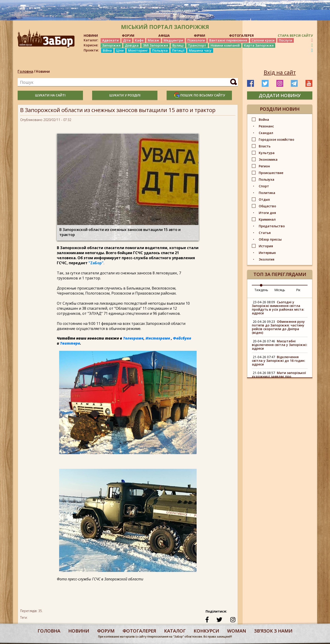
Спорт (264, 186)
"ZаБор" (96, 263)
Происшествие (271, 173)
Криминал (267, 219)
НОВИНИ (91, 35)
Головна (25, 71)
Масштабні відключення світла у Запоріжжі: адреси (280, 345)
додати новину (280, 95)
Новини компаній (225, 45)
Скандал (266, 133)
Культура (267, 153)
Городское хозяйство (276, 139)
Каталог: (91, 40)
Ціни (120, 50)
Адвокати (110, 40)
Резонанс (266, 126)
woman (237, 631)
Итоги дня (267, 213)
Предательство (272, 226)
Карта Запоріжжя (259, 45)
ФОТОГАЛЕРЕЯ (241, 35)
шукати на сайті (50, 95)
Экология (267, 259)
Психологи (196, 40)
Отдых (264, 199)
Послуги (286, 40)
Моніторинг (138, 50)
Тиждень (261, 290)
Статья (265, 233)
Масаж (154, 40)
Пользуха (160, 50)
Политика (267, 193)
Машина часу (200, 50)
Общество (267, 206)
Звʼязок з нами (273, 631)
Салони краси (263, 40)
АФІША (164, 35)
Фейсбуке (182, 338)
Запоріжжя (111, 45)
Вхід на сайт (280, 72)
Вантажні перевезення (228, 40)
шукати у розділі (125, 95)
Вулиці (178, 45)
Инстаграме (158, 338)
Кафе (139, 40)
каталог (175, 631)
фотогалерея (139, 631)
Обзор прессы (270, 239)
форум (106, 631)
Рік (298, 290)
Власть (265, 146)
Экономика (268, 159)
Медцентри (173, 40)
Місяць (280, 290)
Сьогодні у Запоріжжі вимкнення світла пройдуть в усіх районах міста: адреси (278, 308)
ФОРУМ (128, 35)
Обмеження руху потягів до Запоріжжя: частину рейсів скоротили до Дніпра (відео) (278, 327)
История (266, 246)
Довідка (132, 45)
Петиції (178, 50)
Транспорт (197, 45)
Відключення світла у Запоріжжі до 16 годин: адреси (279, 361)
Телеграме (133, 338)
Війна (107, 50)
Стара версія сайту (295, 35)
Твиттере (70, 343)
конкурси (206, 631)
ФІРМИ (199, 35)
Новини (43, 71)
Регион (264, 166)
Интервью (267, 253)
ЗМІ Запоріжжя (155, 45)
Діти (127, 40)
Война (264, 120)
